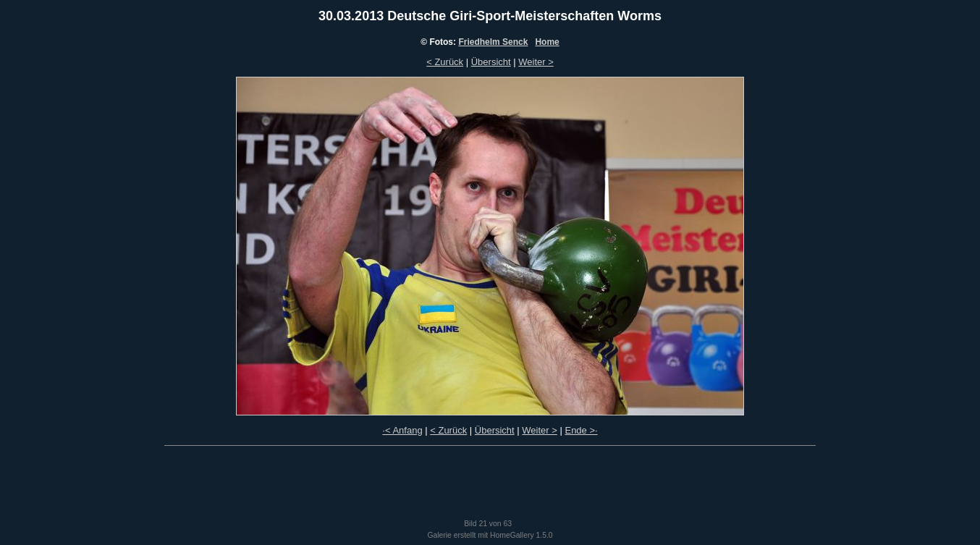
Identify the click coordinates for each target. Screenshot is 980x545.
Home (547, 42)
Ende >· (581, 430)
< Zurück (445, 62)
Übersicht (491, 62)
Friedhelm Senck (493, 42)
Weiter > (536, 62)
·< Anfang (402, 430)
